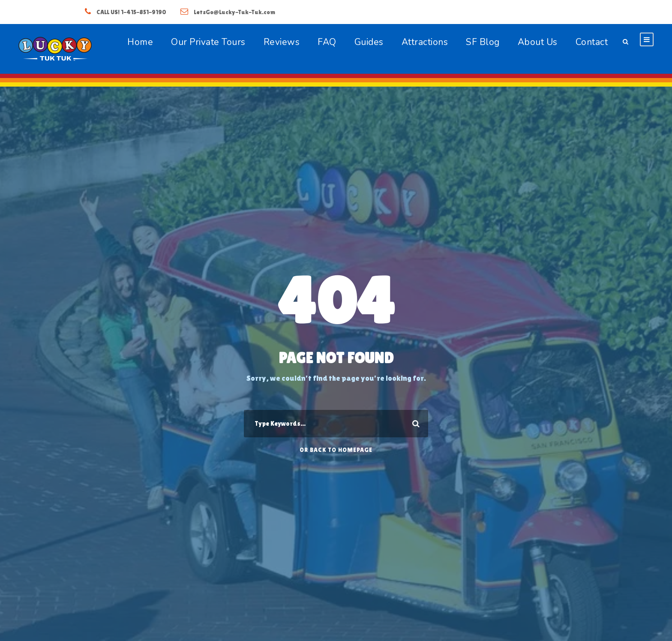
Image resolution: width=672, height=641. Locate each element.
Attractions (425, 42)
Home (140, 42)
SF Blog (483, 42)
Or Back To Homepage (336, 450)
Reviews (282, 42)
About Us (538, 42)
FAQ (327, 42)
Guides (369, 42)
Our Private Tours (208, 42)
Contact (592, 42)
